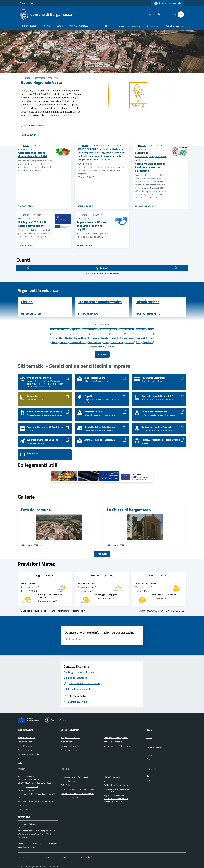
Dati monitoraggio (25, 857)
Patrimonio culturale (78, 342)
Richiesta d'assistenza (113, 802)
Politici (20, 758)
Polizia (106, 342)
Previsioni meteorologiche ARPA (68, 611)
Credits (66, 857)
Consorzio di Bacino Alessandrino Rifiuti (78, 789)
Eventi (149, 759)
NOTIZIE (27, 78)
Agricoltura (76, 329)
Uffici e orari (23, 805)
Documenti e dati (25, 742)
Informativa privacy (112, 777)
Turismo (110, 346)
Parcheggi (63, 342)
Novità (47, 26)
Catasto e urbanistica (70, 746)
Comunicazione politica (144, 334)
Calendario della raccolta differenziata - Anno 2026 (33, 154)
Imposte (104, 338)
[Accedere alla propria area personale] (168, 3)
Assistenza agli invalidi (108, 329)
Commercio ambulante (100, 334)
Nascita (54, 342)
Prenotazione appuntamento (116, 799)
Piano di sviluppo (94, 342)
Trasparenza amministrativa (129, 26)
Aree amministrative (26, 738)
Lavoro (132, 338)
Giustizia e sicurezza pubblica (116, 738)
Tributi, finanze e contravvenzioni (118, 746)
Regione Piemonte (27, 3)
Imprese (113, 338)
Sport (138, 342)
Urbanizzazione (154, 26)
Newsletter (151, 780)
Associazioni (141, 329)
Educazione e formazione (71, 750)
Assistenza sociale (127, 329)
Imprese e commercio (113, 742)
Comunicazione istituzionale (122, 334)
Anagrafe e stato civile (70, 738)
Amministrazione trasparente (116, 789)
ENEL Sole (65, 785)
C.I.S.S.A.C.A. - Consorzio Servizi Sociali (77, 793)
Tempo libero (148, 342)
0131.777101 (32, 787)
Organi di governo (25, 750)
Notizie (149, 738)
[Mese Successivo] (176, 268)
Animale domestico (90, 329)
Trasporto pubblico (98, 346)
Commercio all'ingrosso (61, 334)
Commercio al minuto (80, 334)
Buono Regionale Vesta (41, 82)
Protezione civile (117, 342)
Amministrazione (29, 26)
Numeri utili (23, 810)
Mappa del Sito (88, 857)
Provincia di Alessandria (71, 798)
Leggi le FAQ (109, 792)
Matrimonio (141, 338)
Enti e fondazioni (25, 746)
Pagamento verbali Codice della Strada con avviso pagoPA (91, 226)
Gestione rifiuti (57, 338)
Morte (150, 338)
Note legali (108, 781)
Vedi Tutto (102, 554)
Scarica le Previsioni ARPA (34, 611)
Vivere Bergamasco (79, 26)
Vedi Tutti (102, 354)
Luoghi (149, 755)
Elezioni (108, 26)
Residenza (130, 342)
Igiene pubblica (80, 338)
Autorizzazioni (67, 742)
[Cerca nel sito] (180, 14)
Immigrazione (94, 338)
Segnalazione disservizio (114, 795)
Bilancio (151, 329)
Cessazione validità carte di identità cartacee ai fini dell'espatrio (150, 167)
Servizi (60, 26)
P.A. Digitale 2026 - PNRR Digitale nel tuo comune (32, 224)
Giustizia (68, 338)
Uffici (20, 763)
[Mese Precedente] (28, 268)
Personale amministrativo (29, 754)
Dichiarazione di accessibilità (116, 785)
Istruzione (123, 338)
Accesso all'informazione (60, 329)
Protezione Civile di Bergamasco (74, 777)
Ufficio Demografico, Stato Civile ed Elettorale (151, 158)
